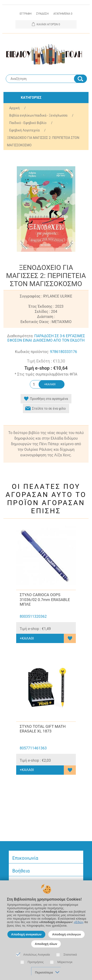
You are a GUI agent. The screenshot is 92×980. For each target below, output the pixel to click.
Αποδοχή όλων (46, 944)
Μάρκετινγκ (65, 962)
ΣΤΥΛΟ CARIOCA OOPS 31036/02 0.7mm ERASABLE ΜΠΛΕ (45, 599)
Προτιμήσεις (36, 962)
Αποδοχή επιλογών (66, 934)
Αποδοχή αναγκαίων (26, 934)
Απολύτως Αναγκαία (37, 955)
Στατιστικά (70, 955)
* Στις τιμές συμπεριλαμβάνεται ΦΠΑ (46, 374)
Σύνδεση (43, 14)
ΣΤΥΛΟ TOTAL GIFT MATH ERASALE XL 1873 (43, 729)
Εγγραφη (26, 14)
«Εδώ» (79, 922)
